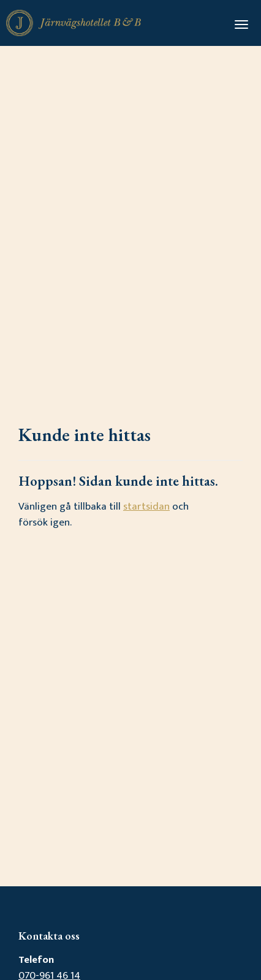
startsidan (146, 507)
